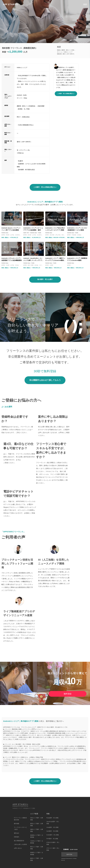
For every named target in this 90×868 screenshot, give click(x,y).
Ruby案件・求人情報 (52, 818)
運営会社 (17, 833)
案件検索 (17, 824)
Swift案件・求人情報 (52, 831)
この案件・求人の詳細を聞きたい (66, 94)
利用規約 (17, 837)
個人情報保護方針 (19, 841)
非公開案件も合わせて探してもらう (45, 380)
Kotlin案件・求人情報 (53, 835)
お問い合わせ (18, 848)
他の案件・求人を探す (45, 279)
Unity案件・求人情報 (52, 827)
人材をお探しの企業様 (20, 844)
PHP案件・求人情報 (52, 839)
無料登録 (68, 694)
